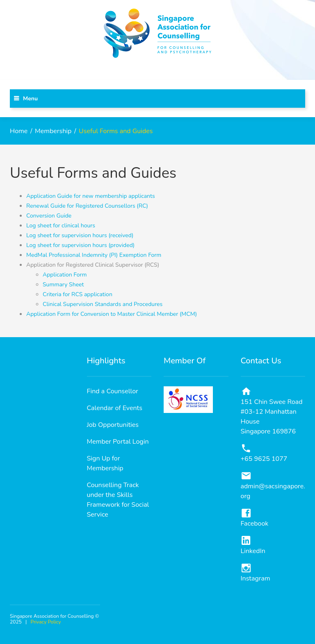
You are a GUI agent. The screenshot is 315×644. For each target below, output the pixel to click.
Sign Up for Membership (105, 463)
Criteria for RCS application (78, 294)
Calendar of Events (115, 408)
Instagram (256, 578)
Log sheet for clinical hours (61, 226)
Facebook (255, 524)
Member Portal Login (118, 442)
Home (19, 131)
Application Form (65, 275)
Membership (53, 131)
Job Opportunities (113, 425)
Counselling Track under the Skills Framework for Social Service (118, 500)
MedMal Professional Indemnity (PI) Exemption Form (94, 255)
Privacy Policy (46, 622)
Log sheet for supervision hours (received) (80, 235)
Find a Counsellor (113, 391)
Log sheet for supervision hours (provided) (80, 245)
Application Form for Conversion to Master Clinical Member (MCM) (112, 314)
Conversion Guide (49, 216)
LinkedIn (253, 551)
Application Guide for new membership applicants (91, 196)
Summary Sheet (63, 285)
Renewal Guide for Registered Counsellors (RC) (87, 206)
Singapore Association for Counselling (52, 616)
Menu (30, 99)
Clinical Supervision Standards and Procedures (103, 304)
